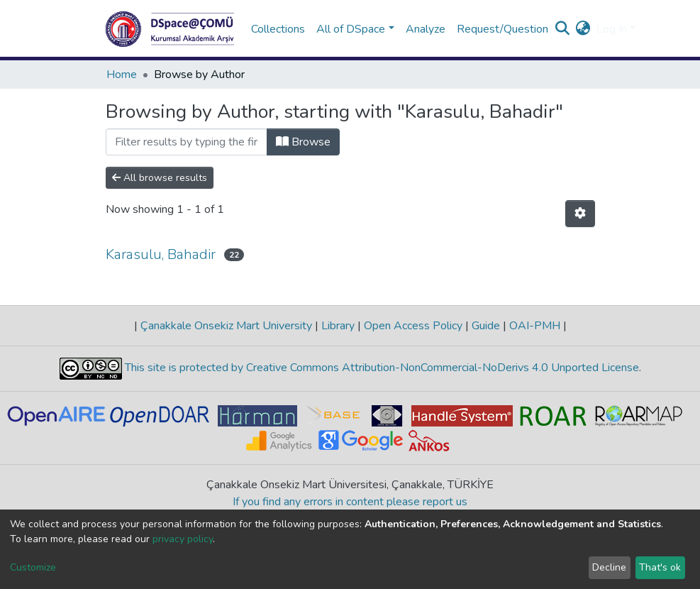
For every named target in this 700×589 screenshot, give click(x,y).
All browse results (160, 178)
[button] (583, 29)
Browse (303, 142)
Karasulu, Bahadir (161, 254)
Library (338, 326)
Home (122, 75)
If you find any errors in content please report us (350, 502)
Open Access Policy (413, 326)
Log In (612, 29)
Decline (609, 567)
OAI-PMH (535, 326)
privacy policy (183, 539)
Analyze (426, 29)
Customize (33, 567)
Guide (486, 326)
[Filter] (187, 142)
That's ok (660, 567)
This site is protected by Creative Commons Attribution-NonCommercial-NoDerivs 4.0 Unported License (380, 368)
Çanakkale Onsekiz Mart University (226, 326)
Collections (278, 29)
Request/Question (502, 29)
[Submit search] (563, 29)
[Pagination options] (580, 214)
